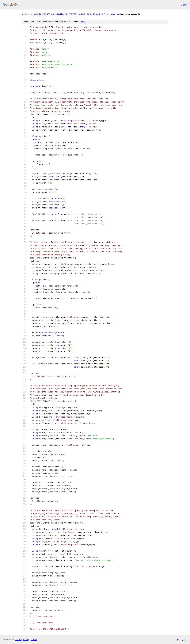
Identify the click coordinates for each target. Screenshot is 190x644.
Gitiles (18, 639)
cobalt (26, 14)
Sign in (184, 5)
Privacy (26, 639)
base (112, 14)
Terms (34, 639)
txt (178, 639)
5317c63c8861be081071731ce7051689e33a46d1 (73, 14)
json (185, 639)
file (83, 22)
